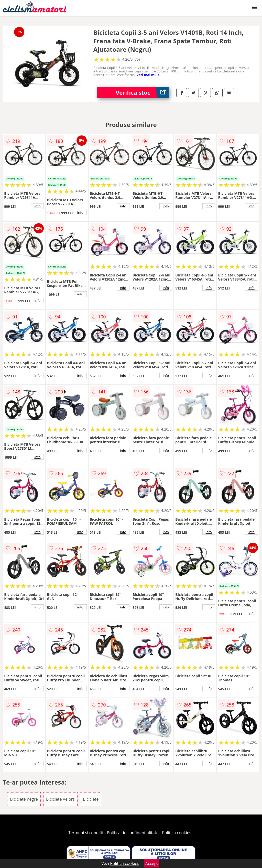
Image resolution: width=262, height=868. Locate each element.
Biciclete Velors (60, 799)
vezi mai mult (148, 75)
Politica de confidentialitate (133, 833)
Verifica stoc (142, 93)
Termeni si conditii (86, 833)
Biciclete (91, 799)
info (37, 206)
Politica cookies (177, 833)
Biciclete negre (24, 799)
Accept (152, 863)
